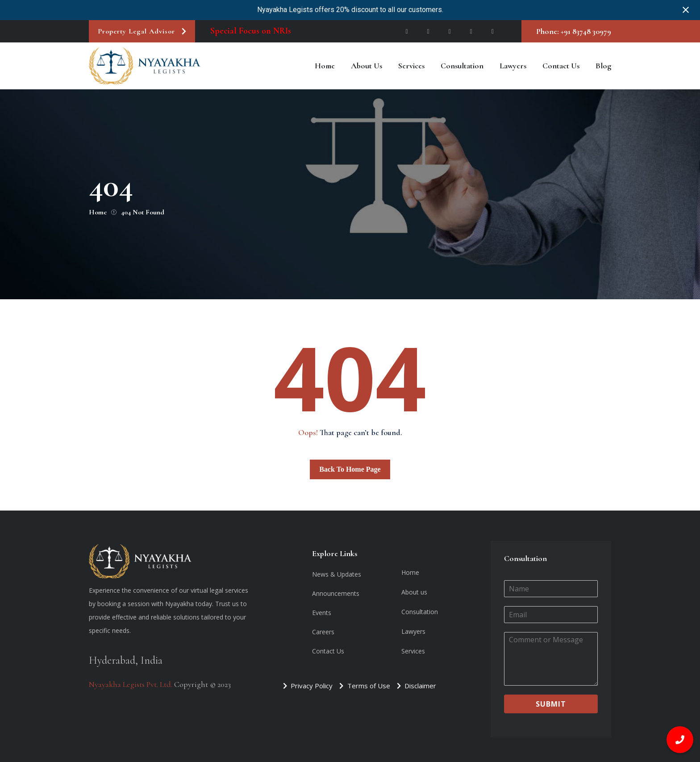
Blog (603, 66)
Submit (551, 704)
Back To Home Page (350, 469)
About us (367, 66)
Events (322, 613)
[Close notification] (686, 10)
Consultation (462, 66)
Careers (323, 632)
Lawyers (513, 66)
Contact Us (561, 66)
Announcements (336, 593)
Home (325, 66)
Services (411, 66)
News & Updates (337, 574)
